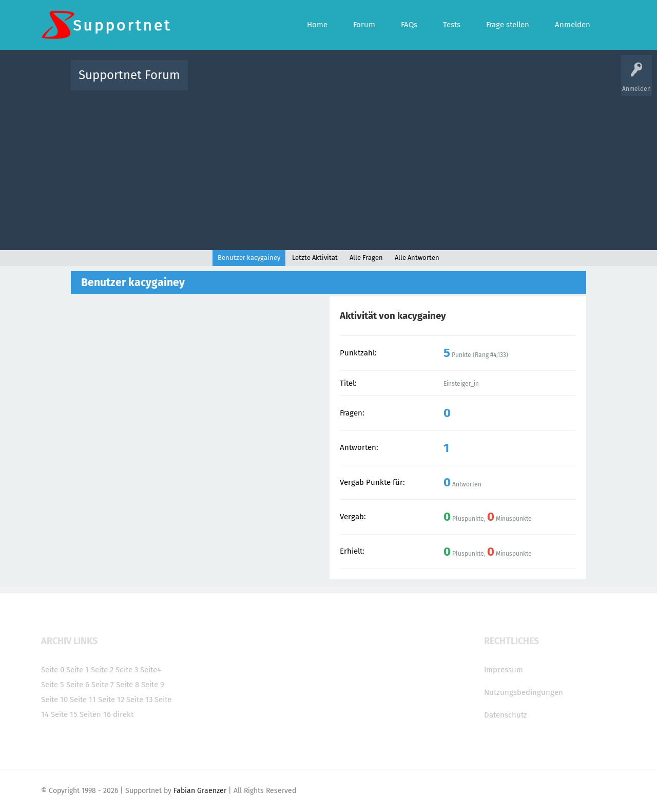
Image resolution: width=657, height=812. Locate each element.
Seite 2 (102, 670)
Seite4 (151, 670)
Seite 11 (83, 700)
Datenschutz (506, 715)
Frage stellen (496, 82)
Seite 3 (127, 670)
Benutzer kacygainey (249, 258)
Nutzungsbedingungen (524, 692)
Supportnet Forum (129, 75)
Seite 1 (78, 670)
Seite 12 (111, 700)
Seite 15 (64, 714)
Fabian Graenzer (200, 791)
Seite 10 (54, 700)
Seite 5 (53, 685)
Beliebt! (299, 82)
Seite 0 (53, 670)
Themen (384, 82)
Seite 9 (153, 685)
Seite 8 (128, 685)
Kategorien (420, 82)
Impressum (504, 670)
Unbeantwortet (342, 82)
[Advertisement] (328, 168)
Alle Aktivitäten (217, 82)
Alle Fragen (263, 82)
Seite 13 (139, 700)
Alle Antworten (417, 258)
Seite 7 (103, 685)
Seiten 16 (95, 714)
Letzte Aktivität (315, 258)
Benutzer (457, 82)
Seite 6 (78, 685)
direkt (123, 714)
